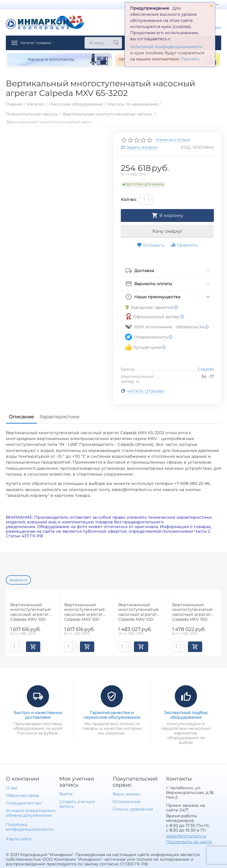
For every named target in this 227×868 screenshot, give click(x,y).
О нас (12, 788)
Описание (21, 417)
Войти (66, 794)
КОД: (186, 147)
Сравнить (184, 245)
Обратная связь (23, 795)
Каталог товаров (43, 43)
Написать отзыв (173, 140)
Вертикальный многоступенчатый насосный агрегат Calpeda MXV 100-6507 (138, 612)
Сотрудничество (24, 803)
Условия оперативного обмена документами (31, 813)
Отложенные (127, 802)
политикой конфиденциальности (166, 47)
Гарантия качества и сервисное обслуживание (112, 715)
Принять (190, 59)
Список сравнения (133, 809)
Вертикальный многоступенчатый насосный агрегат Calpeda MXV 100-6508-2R (84, 612)
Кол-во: (129, 199)
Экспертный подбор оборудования (186, 715)
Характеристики (60, 417)
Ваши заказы (126, 794)
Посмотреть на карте (189, 842)
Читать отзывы (145, 391)
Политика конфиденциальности (29, 827)
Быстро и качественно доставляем (38, 715)
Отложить (151, 245)
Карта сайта (19, 839)
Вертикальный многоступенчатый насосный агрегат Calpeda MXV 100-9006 (192, 612)
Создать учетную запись (77, 804)
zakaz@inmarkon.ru (186, 836)
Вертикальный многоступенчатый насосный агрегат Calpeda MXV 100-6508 (30, 612)
